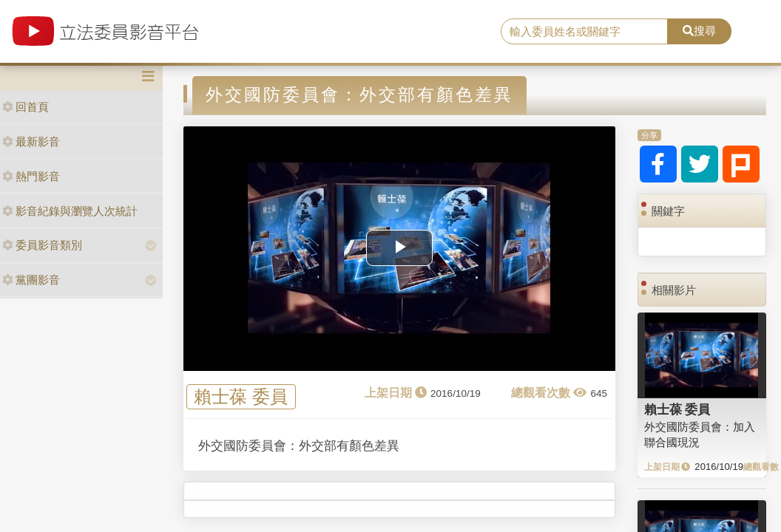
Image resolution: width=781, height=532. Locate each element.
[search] (584, 32)
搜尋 (699, 31)
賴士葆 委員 (241, 396)
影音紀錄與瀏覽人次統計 (70, 211)
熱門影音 (31, 176)
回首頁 (26, 107)
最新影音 (31, 141)
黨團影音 (31, 280)
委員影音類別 (42, 245)
